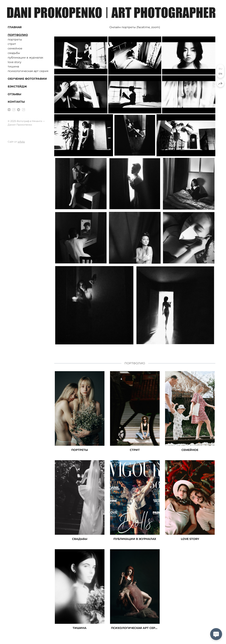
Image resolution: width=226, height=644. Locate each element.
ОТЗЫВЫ (14, 94)
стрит (12, 44)
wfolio (21, 142)
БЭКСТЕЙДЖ (17, 86)
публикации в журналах (25, 57)
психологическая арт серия (28, 71)
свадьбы (14, 53)
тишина (13, 66)
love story (15, 62)
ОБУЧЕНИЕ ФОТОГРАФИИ (27, 79)
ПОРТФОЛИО (18, 35)
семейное (15, 48)
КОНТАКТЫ (16, 102)
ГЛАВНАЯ (15, 27)
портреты (15, 39)
